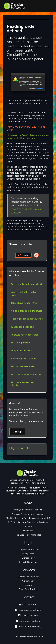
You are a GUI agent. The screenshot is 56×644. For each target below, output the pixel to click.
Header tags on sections (24, 358)
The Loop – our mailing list (28, 535)
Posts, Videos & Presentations (28, 510)
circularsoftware (30, 604)
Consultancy (28, 581)
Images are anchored (22, 350)
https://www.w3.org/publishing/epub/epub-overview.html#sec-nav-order (29, 137)
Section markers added (23, 366)
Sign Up (17, 432)
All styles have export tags (24, 335)
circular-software (28, 615)
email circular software (28, 621)
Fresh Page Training (28, 589)
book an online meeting (28, 627)
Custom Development (28, 577)
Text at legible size (21, 343)
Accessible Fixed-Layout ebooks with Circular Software (27, 209)
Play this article (19, 448)
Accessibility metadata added (26, 284)
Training (28, 585)
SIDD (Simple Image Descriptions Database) (28, 522)
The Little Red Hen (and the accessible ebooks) (28, 518)
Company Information (28, 549)
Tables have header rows (24, 303)
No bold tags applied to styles (26, 311)
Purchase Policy (28, 558)
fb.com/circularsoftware (28, 610)
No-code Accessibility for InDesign (28, 514)
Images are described (22, 327)
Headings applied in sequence (27, 319)
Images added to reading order (24, 293)
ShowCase (28, 531)
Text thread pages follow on (26, 374)
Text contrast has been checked (23, 384)
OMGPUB (28, 526)
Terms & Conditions (28, 562)
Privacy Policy (28, 554)
